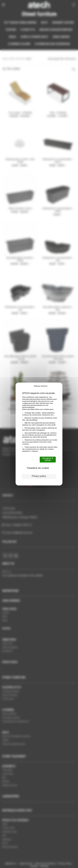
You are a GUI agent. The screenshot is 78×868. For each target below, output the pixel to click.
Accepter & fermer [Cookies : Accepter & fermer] (48, 460)
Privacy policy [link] (39, 476)
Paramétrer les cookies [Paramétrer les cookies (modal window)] (38, 468)
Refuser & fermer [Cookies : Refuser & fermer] (41, 386)
